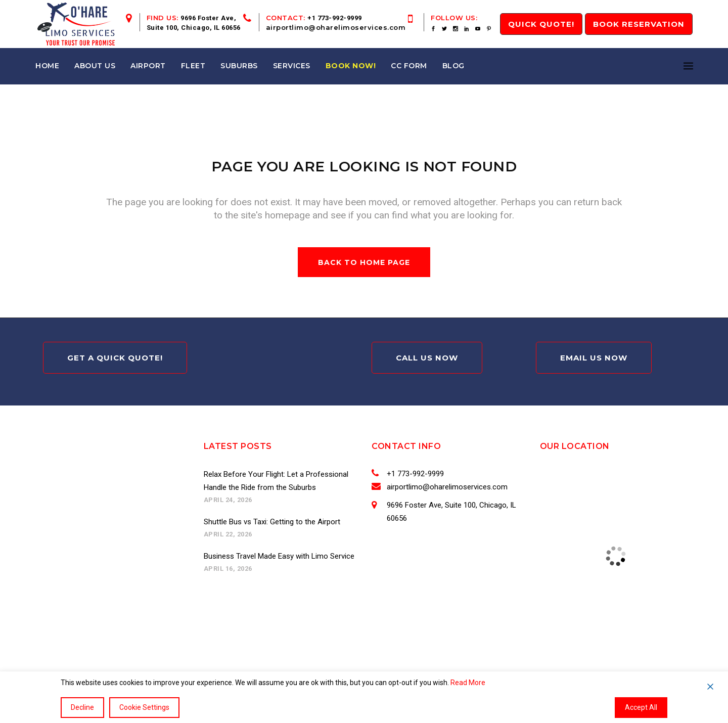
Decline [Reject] (82, 707)
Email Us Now (594, 358)
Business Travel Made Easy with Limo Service (279, 556)
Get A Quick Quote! (115, 358)
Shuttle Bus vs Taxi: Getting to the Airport (272, 522)
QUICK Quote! (541, 24)
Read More (468, 683)
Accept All (641, 707)
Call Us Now (427, 358)
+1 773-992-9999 (335, 18)
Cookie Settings (144, 707)
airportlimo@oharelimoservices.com (336, 27)
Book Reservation (639, 24)
